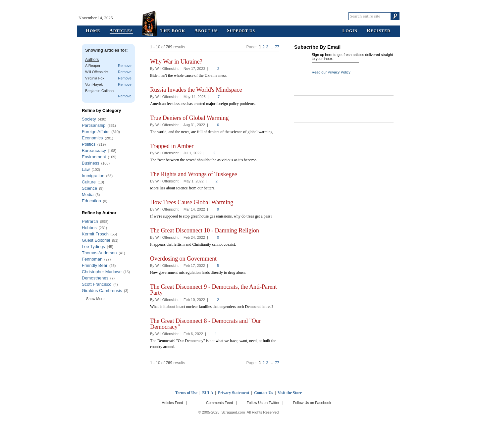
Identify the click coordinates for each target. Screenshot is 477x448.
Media (88, 195)
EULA (208, 393)
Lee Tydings (93, 247)
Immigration (93, 176)
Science (89, 188)
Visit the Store (290, 393)
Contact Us (264, 393)
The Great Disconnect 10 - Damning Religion (205, 230)
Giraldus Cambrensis (102, 291)
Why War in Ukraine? (176, 62)
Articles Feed (173, 403)
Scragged (239, 16)
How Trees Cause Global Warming (192, 202)
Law (86, 169)
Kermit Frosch (95, 234)
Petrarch (90, 221)
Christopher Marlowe (102, 272)
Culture (89, 182)
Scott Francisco (97, 284)
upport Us (241, 31)
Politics (89, 144)
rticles (121, 31)
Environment (94, 157)
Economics (92, 138)
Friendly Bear (95, 265)
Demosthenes (95, 278)
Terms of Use (186, 393)
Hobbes (89, 228)
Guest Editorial (96, 240)
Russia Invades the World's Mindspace (196, 90)
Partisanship (94, 125)
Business (91, 163)
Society (89, 119)
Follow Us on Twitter (263, 403)
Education (91, 201)
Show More (95, 299)
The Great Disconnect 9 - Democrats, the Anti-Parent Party (213, 290)
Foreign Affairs (96, 132)
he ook (173, 31)
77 (277, 47)
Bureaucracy (94, 150)
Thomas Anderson (99, 253)
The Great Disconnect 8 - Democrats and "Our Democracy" (206, 324)
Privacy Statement (234, 393)
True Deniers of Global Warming (189, 118)
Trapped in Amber (172, 146)
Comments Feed (219, 403)
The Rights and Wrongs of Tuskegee (193, 174)
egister (379, 31)
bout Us (206, 31)
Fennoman (92, 259)
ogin (350, 31)
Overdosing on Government (183, 259)
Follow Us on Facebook (312, 403)
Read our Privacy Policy (331, 72)
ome (93, 31)
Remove (125, 66)
